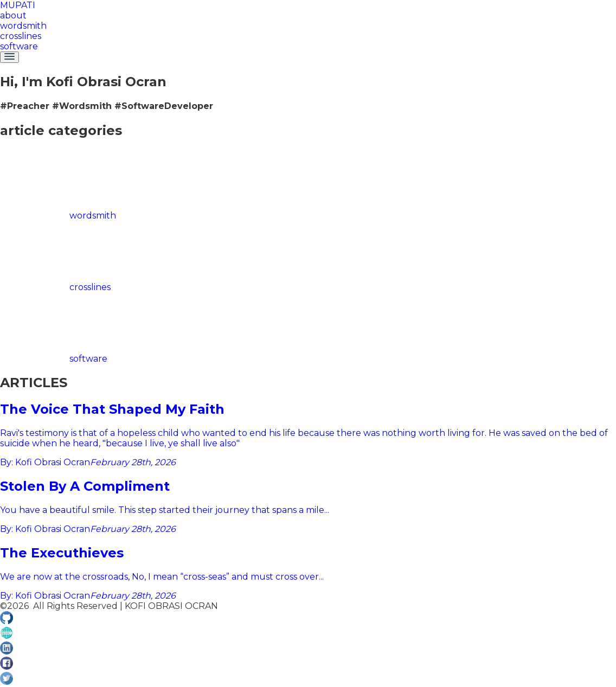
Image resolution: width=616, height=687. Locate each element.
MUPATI (18, 5)
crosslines (21, 36)
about (13, 15)
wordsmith (23, 26)
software (19, 46)
